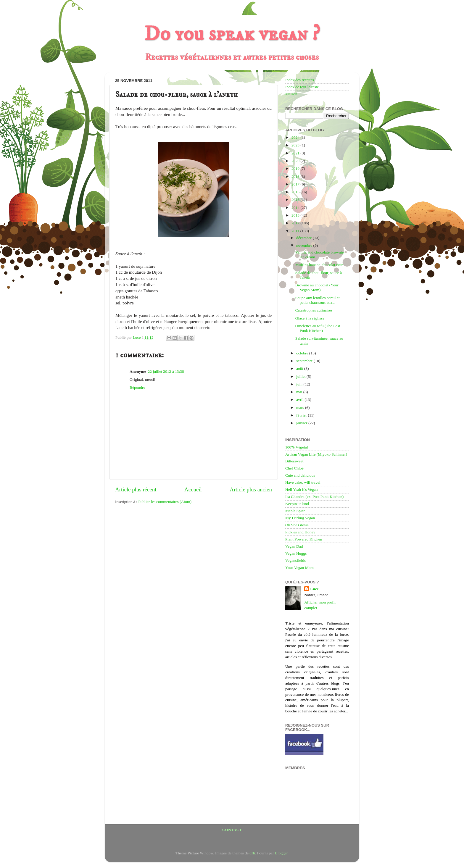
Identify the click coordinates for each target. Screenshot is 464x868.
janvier (302, 423)
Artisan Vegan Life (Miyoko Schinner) (316, 454)
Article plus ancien (251, 489)
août (300, 368)
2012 (296, 223)
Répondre (137, 387)
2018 (296, 176)
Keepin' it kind (297, 504)
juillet (301, 376)
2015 (296, 200)
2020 (296, 161)
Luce (314, 589)
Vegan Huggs (296, 553)
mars (301, 408)
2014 (296, 208)
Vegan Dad (294, 546)
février (302, 415)
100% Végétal (297, 447)
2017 (296, 184)
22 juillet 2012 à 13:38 (166, 371)
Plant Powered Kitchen (304, 539)
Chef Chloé (294, 468)
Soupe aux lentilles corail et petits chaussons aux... (318, 300)
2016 (296, 192)
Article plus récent (136, 489)
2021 (296, 153)
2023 (296, 145)
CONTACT (232, 830)
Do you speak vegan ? (232, 34)
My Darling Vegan (300, 518)
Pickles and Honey (300, 532)
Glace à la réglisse (310, 318)
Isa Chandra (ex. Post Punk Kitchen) (314, 497)
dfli (252, 853)
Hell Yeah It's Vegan (301, 489)
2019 (296, 168)
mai (300, 392)
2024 (296, 137)
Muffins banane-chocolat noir (319, 265)
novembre (305, 245)
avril (300, 400)
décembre (304, 238)
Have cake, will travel (303, 482)
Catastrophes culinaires (314, 310)
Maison (291, 94)
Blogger (281, 853)
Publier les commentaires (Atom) (165, 502)
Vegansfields (295, 560)
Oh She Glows (297, 525)
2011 (296, 231)
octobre (303, 353)
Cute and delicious (300, 475)
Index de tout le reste (302, 87)
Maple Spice (295, 511)
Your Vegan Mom (299, 568)
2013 (296, 215)
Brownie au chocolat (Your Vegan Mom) (317, 287)
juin (300, 384)
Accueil (193, 489)
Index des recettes (300, 80)
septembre (305, 361)
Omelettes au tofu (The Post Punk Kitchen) (318, 328)
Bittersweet (294, 461)
